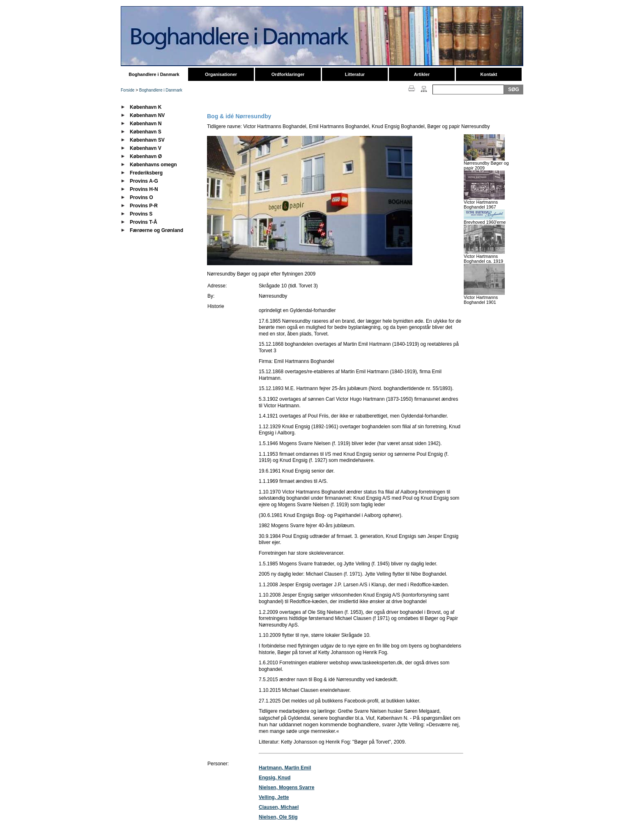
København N (146, 124)
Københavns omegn (153, 165)
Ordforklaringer (288, 74)
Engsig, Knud (275, 778)
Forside (128, 90)
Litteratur (355, 74)
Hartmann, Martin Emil (285, 768)
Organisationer (221, 74)
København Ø (146, 156)
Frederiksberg (146, 173)
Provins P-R (144, 206)
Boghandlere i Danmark (154, 74)
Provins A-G (144, 181)
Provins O (141, 197)
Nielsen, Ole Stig (278, 817)
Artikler (422, 74)
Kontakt (489, 74)
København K (146, 107)
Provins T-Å (144, 222)
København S (146, 132)
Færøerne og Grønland (156, 230)
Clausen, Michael (279, 807)
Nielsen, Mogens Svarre (286, 787)
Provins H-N (144, 189)
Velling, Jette (274, 797)
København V (146, 148)
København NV (147, 115)
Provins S (141, 214)
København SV (147, 140)
